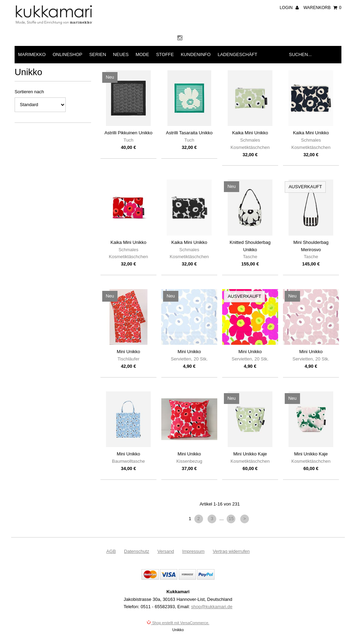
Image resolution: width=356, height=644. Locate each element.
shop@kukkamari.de (212, 607)
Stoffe (165, 54)
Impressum (193, 551)
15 (231, 519)
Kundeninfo (196, 54)
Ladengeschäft (237, 54)
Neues (121, 54)
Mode (142, 54)
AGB (111, 551)
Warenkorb (322, 8)
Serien (98, 54)
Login (289, 8)
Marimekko (32, 54)
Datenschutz (137, 551)
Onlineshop (67, 54)
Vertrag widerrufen (231, 551)
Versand (166, 551)
